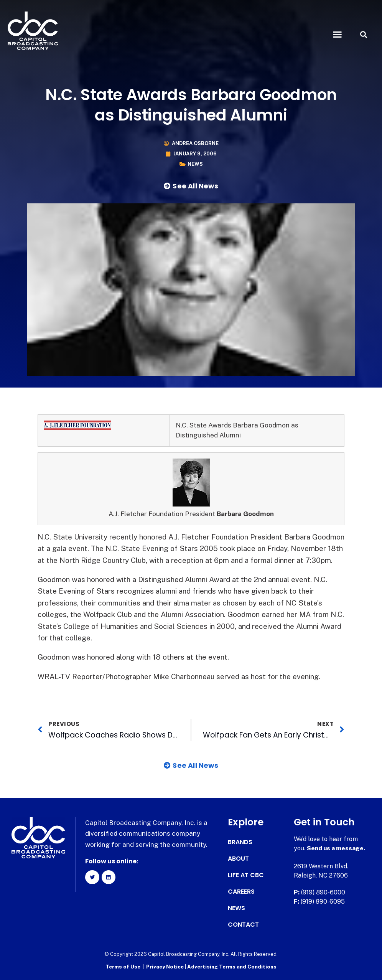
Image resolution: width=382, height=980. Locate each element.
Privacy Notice (165, 967)
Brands (240, 842)
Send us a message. (337, 848)
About (238, 859)
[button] (337, 35)
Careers (241, 892)
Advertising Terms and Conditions (232, 967)
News (195, 164)
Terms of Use (123, 967)
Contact (243, 925)
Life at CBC (246, 875)
